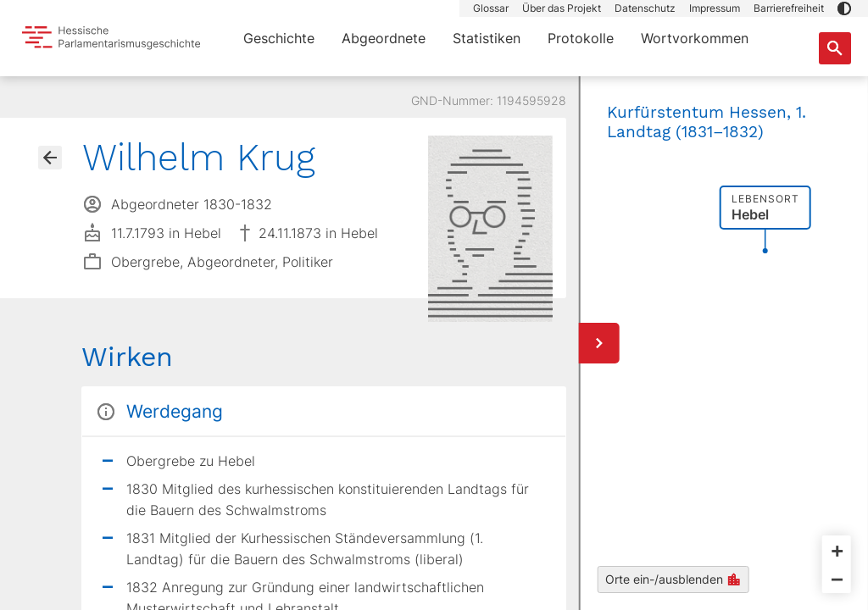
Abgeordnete (384, 38)
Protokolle (581, 38)
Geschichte (279, 38)
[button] (844, 8)
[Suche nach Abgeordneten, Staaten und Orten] (835, 48)
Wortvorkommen (695, 38)
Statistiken (487, 38)
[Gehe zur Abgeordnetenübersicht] (50, 158)
